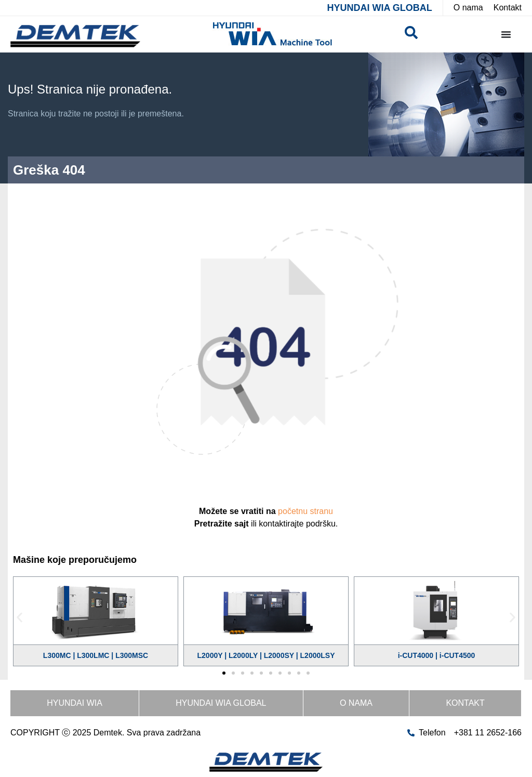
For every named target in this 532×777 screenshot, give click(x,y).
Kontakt (465, 703)
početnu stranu (305, 511)
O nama (356, 703)
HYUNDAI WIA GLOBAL (379, 8)
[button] (19, 618)
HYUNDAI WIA (75, 703)
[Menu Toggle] (506, 34)
